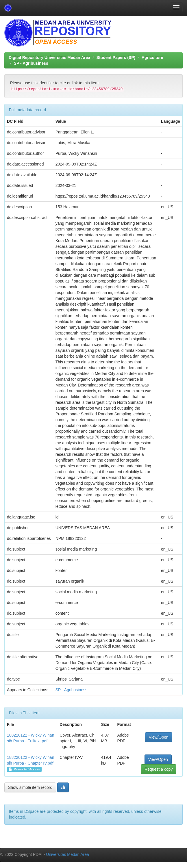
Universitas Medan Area (67, 854)
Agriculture (152, 57)
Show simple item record (30, 787)
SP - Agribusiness (31, 63)
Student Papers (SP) (116, 57)
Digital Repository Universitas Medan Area (49, 57)
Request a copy (159, 769)
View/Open (159, 737)
